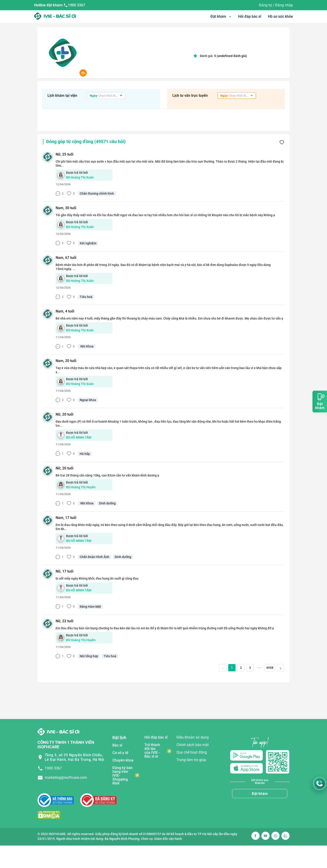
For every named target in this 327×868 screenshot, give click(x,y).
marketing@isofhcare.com (66, 777)
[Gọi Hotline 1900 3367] (320, 784)
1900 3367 (74, 5)
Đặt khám (260, 794)
